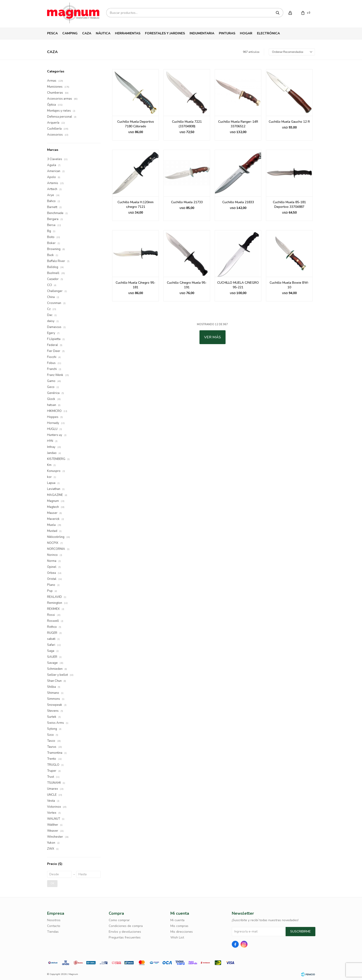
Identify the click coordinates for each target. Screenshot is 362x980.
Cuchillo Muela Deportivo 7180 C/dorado (136, 124)
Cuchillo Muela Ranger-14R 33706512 (238, 124)
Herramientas (128, 33)
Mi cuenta (177, 920)
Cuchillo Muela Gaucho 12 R (289, 122)
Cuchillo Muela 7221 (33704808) (187, 124)
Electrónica (268, 33)
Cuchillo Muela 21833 (238, 202)
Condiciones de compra (126, 926)
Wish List (177, 937)
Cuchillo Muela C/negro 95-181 (136, 285)
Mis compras (179, 926)
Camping (70, 33)
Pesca (52, 33)
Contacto (54, 926)
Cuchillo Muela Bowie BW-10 (289, 285)
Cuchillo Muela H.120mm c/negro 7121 (136, 204)
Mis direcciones (182, 932)
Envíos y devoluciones (125, 932)
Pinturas (227, 33)
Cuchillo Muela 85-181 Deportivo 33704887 (289, 204)
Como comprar (119, 920)
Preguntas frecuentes (125, 937)
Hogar (246, 33)
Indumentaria (202, 33)
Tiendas (53, 932)
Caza (87, 33)
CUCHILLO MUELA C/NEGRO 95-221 (238, 285)
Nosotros (54, 920)
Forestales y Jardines (165, 33)
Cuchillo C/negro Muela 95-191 (187, 285)
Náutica (103, 33)
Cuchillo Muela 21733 (187, 202)
